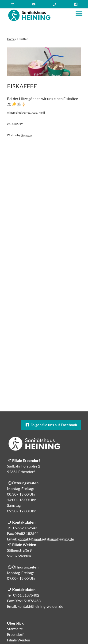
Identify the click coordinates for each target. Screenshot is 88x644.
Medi (42, 113)
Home (11, 39)
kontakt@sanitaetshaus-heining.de (46, 539)
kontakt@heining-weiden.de (40, 606)
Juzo (34, 113)
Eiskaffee (22, 86)
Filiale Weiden (19, 640)
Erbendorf (15, 634)
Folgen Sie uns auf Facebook (51, 425)
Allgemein (13, 113)
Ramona (27, 135)
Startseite (15, 629)
